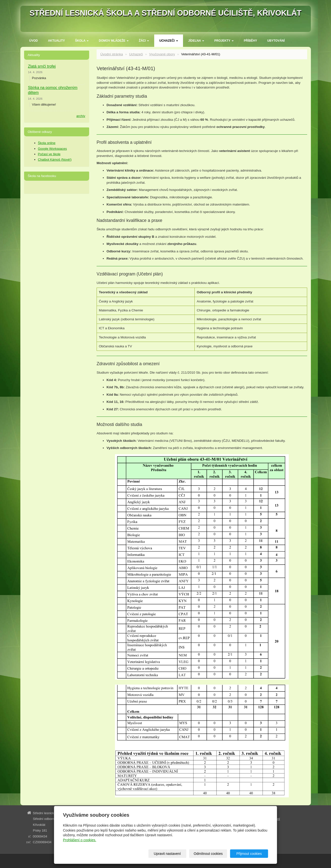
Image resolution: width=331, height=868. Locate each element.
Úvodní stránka (112, 54)
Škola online (47, 143)
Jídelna (196, 41)
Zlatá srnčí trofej (42, 66)
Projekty (224, 41)
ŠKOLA (82, 41)
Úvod (34, 41)
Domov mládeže (114, 41)
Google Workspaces (53, 149)
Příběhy (250, 41)
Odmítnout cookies (208, 854)
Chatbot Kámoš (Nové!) (55, 160)
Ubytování (276, 41)
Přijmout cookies (249, 854)
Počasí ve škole (49, 154)
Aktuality (56, 41)
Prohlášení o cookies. (80, 840)
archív (81, 116)
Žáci (144, 41)
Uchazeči (168, 41)
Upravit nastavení (167, 854)
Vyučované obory (162, 54)
